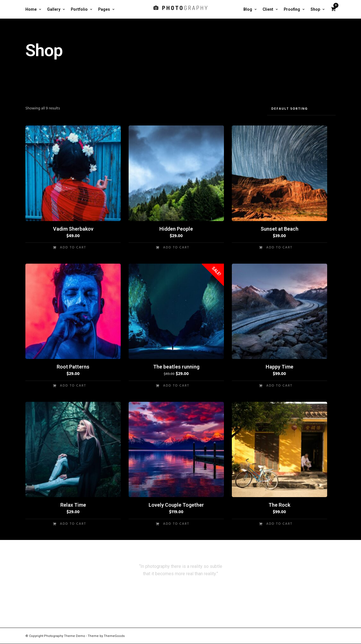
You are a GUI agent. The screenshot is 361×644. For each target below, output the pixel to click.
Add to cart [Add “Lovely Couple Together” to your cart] (176, 524)
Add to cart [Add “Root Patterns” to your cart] (73, 386)
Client (268, 9)
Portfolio (79, 9)
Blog (248, 9)
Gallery (54, 9)
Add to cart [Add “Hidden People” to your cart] (176, 248)
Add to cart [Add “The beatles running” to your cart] (176, 386)
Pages (104, 9)
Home (31, 9)
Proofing (292, 9)
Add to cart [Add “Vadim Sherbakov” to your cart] (73, 248)
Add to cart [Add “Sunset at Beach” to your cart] (279, 248)
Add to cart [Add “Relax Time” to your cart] (73, 524)
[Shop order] (301, 109)
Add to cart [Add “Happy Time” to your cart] (279, 386)
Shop (315, 9)
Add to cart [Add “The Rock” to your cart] (279, 524)
